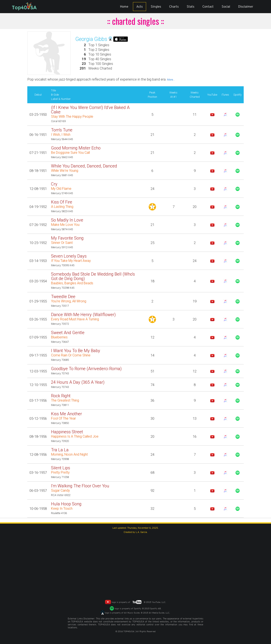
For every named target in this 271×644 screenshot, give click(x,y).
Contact (208, 7)
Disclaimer (246, 7)
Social (226, 7)
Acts (140, 7)
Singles (156, 7)
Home (124, 7)
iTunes (225, 95)
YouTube (212, 95)
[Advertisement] (135, 566)
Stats (191, 7)
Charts (174, 7)
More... (171, 80)
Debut (38, 95)
